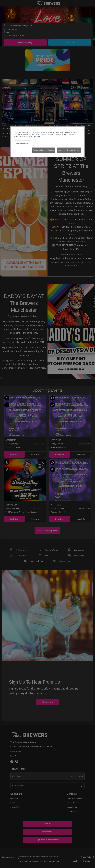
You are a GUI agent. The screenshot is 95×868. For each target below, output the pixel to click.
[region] (47, 142)
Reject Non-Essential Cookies (44, 150)
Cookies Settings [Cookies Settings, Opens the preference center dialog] (22, 143)
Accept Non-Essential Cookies (69, 150)
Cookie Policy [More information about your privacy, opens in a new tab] (39, 136)
